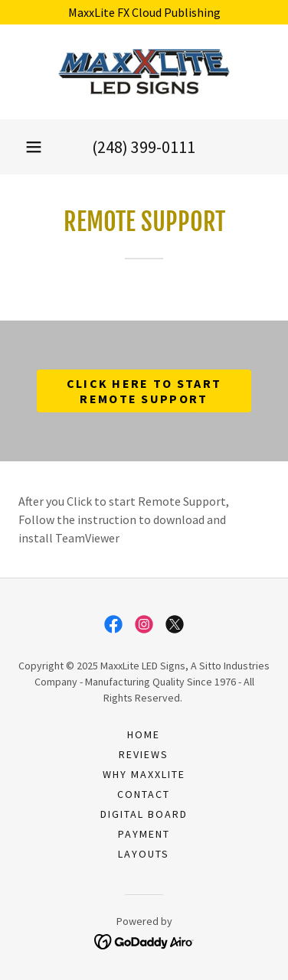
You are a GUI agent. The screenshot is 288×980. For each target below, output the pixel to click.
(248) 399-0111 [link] (144, 147)
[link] (144, 72)
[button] (34, 147)
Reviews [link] (144, 754)
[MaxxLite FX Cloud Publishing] (144, 12)
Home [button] (144, 734)
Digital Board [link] (144, 814)
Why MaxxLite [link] (144, 774)
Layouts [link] (144, 854)
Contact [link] (144, 794)
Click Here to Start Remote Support (144, 391)
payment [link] (144, 834)
